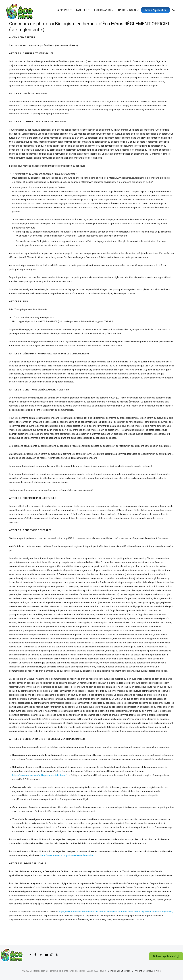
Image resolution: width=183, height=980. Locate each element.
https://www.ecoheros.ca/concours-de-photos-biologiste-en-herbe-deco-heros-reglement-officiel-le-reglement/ (116, 912)
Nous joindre (154, 971)
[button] (174, 10)
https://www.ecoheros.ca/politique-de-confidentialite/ (39, 775)
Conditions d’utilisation (119, 971)
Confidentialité (139, 971)
